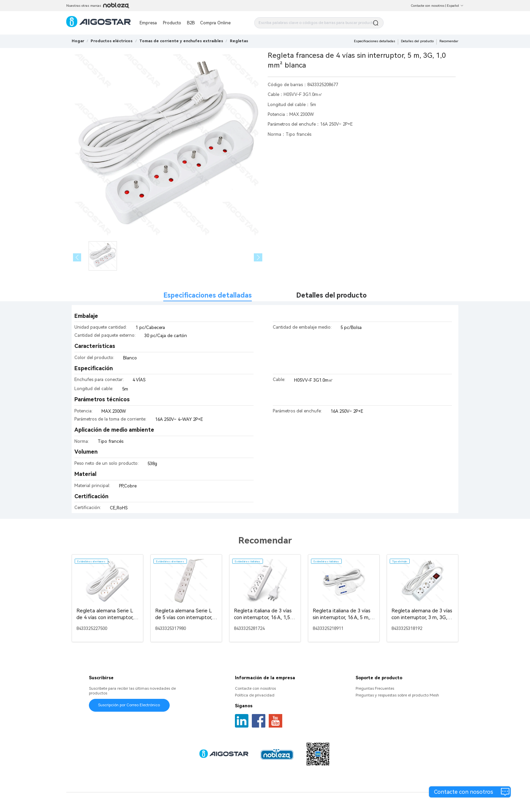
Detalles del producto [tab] (331, 295)
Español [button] (455, 6)
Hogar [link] (78, 41)
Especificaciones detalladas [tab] (208, 295)
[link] (112, 41)
